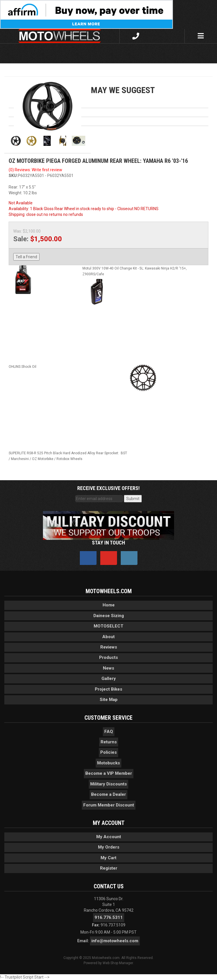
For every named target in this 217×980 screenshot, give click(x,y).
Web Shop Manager (118, 963)
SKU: (13, 176)
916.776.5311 (109, 917)
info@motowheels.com (115, 941)
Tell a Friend (26, 257)
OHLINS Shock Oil (22, 367)
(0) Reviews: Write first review (35, 170)
